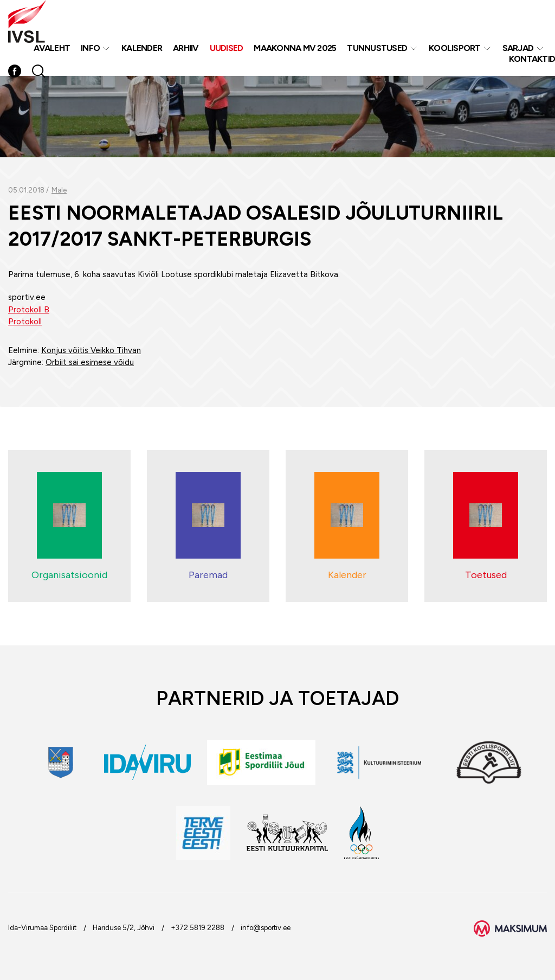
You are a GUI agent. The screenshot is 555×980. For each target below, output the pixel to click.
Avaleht (52, 48)
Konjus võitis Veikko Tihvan (91, 350)
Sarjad (518, 48)
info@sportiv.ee (266, 928)
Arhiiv (186, 48)
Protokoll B (29, 310)
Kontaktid (532, 59)
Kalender (142, 48)
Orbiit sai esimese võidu (90, 362)
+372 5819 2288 (198, 928)
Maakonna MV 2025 (295, 48)
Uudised (227, 48)
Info (90, 48)
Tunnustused (377, 48)
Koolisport (455, 48)
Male (59, 190)
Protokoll (25, 322)
